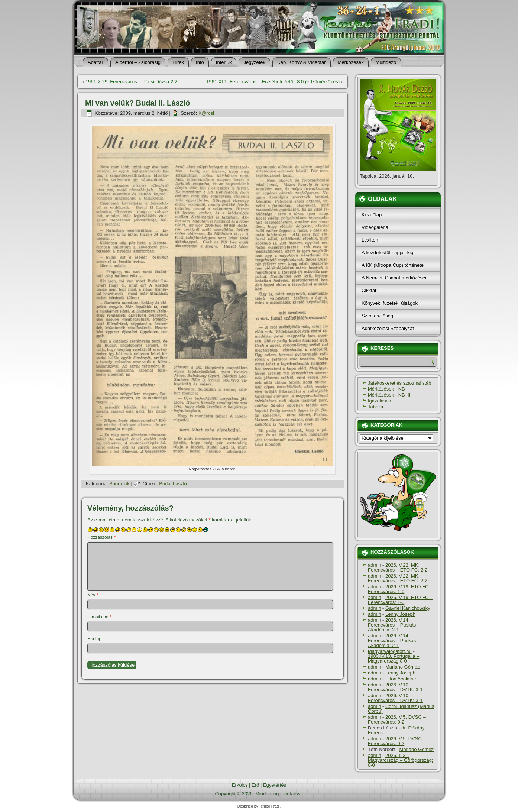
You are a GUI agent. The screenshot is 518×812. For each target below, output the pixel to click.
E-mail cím (99, 617)
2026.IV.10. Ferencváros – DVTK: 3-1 (395, 687)
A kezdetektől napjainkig (387, 253)
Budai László (173, 484)
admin (374, 565)
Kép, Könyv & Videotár (302, 62)
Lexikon (370, 240)
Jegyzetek (254, 62)
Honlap (94, 639)
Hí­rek (178, 62)
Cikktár (369, 290)
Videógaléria (375, 227)
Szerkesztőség (377, 316)
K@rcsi (206, 113)
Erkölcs (240, 785)
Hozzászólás (101, 537)
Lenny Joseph (400, 614)
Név (93, 595)
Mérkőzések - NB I (388, 389)
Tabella (375, 407)
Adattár (95, 62)
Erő (255, 785)
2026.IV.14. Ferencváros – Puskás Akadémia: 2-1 (392, 625)
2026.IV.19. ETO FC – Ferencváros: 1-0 (400, 589)
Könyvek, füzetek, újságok (390, 303)
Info (200, 62)
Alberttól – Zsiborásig (138, 62)
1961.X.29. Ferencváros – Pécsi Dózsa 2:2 (131, 82)
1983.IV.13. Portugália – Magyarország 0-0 (394, 659)
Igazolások (379, 401)
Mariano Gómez (402, 667)
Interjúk (224, 62)
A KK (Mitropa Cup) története (393, 265)
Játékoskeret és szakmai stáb (400, 383)
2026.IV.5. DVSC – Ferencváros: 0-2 (397, 719)
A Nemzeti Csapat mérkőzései (394, 278)
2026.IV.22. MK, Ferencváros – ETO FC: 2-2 (398, 567)
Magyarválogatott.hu (390, 651)
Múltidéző (386, 62)
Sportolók (119, 484)
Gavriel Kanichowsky (408, 608)
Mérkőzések (351, 62)
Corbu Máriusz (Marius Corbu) (401, 709)
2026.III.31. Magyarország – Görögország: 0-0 (401, 760)
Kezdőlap (372, 215)
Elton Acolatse (401, 679)
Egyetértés (275, 785)
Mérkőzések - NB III (389, 395)
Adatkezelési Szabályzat (388, 328)
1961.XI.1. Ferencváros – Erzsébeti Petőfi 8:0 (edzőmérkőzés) (273, 82)
